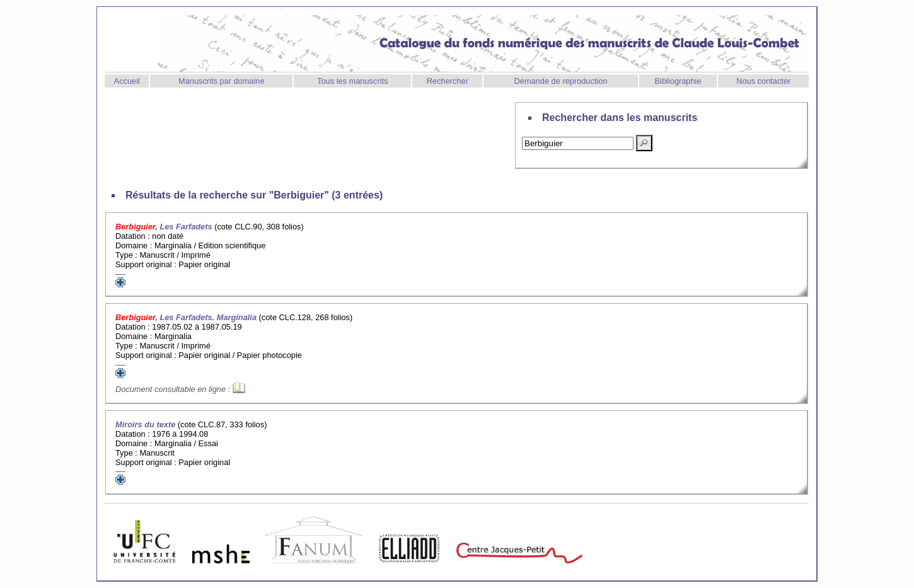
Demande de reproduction (561, 81)
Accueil (127, 81)
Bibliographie (678, 81)
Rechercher (448, 81)
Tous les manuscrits (352, 81)
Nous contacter (763, 81)
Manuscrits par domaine (222, 81)
